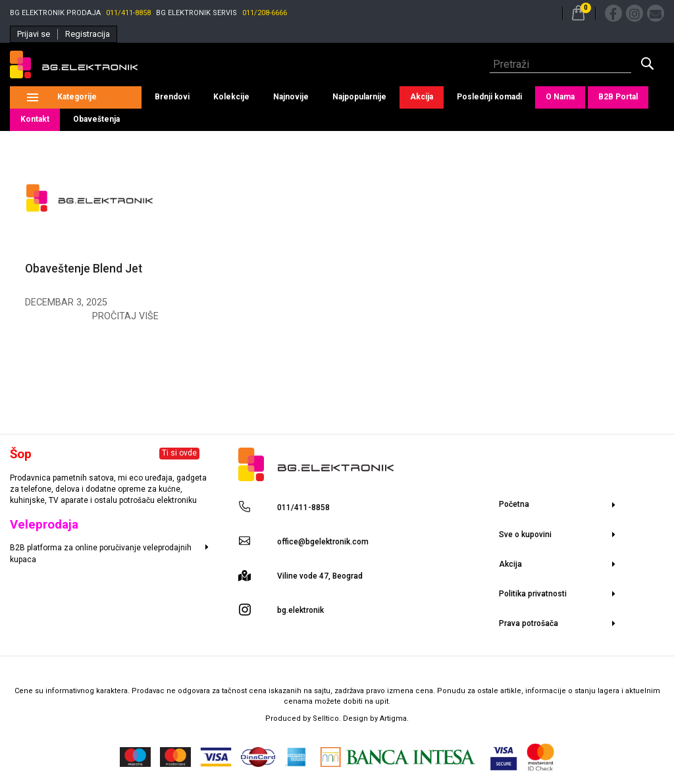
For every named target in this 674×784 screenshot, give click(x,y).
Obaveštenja (96, 119)
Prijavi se (34, 34)
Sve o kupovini (525, 535)
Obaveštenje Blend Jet (84, 269)
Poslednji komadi (489, 97)
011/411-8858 (128, 13)
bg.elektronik (300, 610)
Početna (514, 504)
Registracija (88, 34)
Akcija (422, 97)
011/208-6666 (265, 13)
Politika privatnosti (533, 594)
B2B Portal (618, 97)
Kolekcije (231, 97)
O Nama (560, 97)
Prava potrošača (529, 623)
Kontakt (35, 119)
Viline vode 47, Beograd (320, 576)
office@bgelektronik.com (323, 542)
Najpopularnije (359, 97)
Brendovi (172, 97)
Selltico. (328, 719)
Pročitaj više (125, 316)
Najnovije (291, 97)
